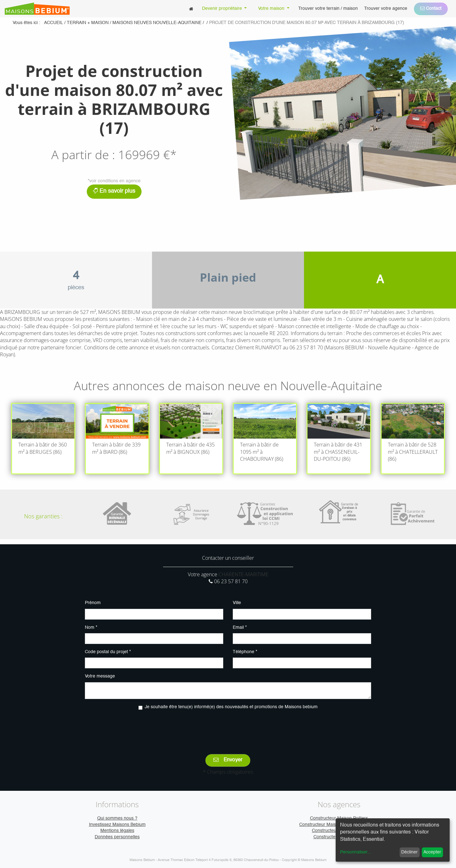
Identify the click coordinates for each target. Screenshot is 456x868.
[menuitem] (191, 9)
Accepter (432, 852)
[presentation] (228, 727)
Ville (237, 603)
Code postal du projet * (108, 652)
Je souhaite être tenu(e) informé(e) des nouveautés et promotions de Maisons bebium (231, 707)
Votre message (100, 676)
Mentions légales (117, 831)
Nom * (91, 628)
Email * (240, 628)
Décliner (409, 852)
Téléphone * (245, 652)
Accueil (54, 23)
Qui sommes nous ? (117, 818)
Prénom (93, 603)
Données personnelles (117, 837)
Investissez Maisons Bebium (117, 825)
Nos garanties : (43, 516)
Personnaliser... (356, 852)
